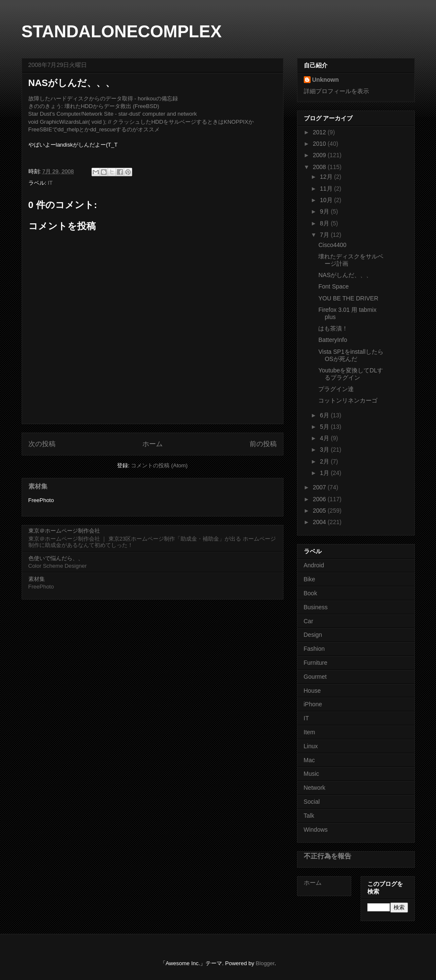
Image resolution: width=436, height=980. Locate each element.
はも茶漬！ (333, 328)
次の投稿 (42, 444)
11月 (327, 189)
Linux (311, 746)
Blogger (265, 963)
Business (316, 607)
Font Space (333, 286)
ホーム (153, 444)
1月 (325, 473)
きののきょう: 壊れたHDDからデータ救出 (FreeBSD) (94, 106)
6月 (325, 415)
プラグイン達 (336, 389)
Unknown (326, 80)
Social (312, 802)
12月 (327, 177)
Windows (316, 830)
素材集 (38, 486)
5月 (325, 427)
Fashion (314, 649)
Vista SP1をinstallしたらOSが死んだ (351, 355)
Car (309, 621)
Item (310, 732)
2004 (320, 522)
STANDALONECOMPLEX (122, 31)
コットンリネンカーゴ (348, 400)
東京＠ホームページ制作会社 (64, 531)
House (312, 691)
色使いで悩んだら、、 (56, 558)
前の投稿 (263, 444)
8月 (325, 223)
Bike (310, 579)
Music (312, 774)
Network (315, 788)
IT (50, 183)
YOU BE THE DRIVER (348, 298)
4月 (325, 438)
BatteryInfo (333, 340)
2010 (320, 144)
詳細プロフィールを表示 (336, 91)
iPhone (313, 704)
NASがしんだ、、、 (345, 275)
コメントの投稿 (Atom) (159, 465)
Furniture (316, 663)
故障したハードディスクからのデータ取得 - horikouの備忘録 (103, 99)
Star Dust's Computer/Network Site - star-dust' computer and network (113, 114)
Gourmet (315, 677)
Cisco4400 (332, 245)
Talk (309, 816)
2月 (325, 461)
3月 (325, 450)
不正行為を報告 (328, 856)
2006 (320, 499)
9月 (325, 211)
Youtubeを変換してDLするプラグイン (351, 374)
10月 (327, 200)
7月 (325, 235)
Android (314, 565)
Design (313, 635)
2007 (320, 487)
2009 (320, 155)
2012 (320, 132)
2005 (320, 511)
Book (311, 593)
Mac (309, 760)
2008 (320, 167)
